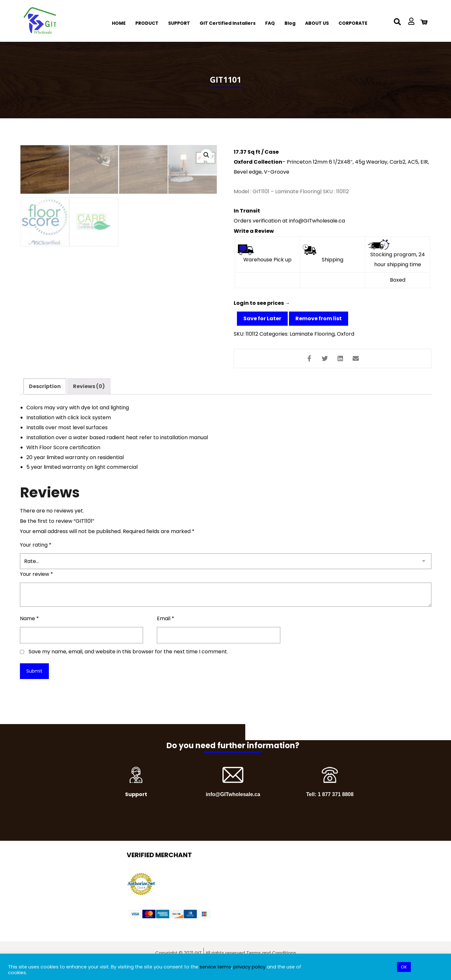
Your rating (36, 560)
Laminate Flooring (312, 337)
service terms (215, 967)
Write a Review (254, 233)
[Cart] (424, 22)
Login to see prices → (262, 307)
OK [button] (404, 967)
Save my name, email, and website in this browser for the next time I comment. (128, 667)
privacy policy (249, 967)
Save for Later (262, 322)
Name (29, 634)
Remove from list (319, 322)
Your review (36, 590)
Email (166, 634)
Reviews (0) (89, 399)
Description (45, 399)
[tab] (45, 399)
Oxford (346, 337)
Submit (34, 686)
